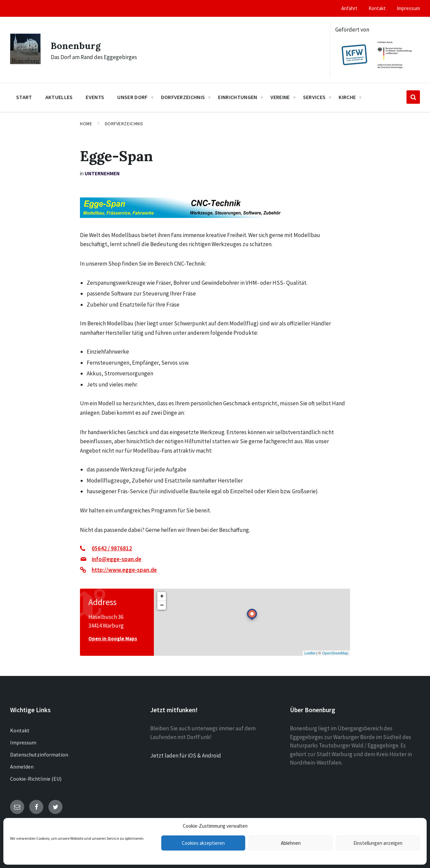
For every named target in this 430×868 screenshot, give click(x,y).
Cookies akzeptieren (203, 843)
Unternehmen (102, 173)
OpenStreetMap (335, 653)
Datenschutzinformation (39, 755)
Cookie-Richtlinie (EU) (36, 779)
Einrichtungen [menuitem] (238, 97)
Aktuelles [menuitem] (59, 97)
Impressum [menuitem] (408, 8)
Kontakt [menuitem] (377, 8)
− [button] (162, 605)
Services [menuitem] (314, 97)
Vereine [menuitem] (280, 97)
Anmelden (22, 767)
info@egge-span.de (117, 559)
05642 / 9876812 (112, 548)
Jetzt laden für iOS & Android (186, 756)
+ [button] (162, 596)
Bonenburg (77, 45)
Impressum (23, 742)
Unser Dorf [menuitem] (132, 97)
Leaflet (310, 653)
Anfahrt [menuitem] (349, 8)
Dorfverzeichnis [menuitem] (183, 97)
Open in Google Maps (113, 638)
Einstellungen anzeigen (378, 843)
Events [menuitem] (95, 97)
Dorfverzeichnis (124, 124)
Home (86, 124)
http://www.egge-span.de (124, 570)
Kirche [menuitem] (347, 97)
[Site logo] (25, 62)
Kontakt (20, 730)
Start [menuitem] (24, 97)
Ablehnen (291, 843)
